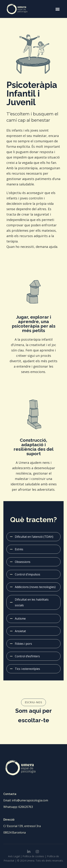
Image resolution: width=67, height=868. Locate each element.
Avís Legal (14, 856)
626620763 (26, 807)
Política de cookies (33, 856)
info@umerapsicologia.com (30, 800)
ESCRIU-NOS (33, 702)
